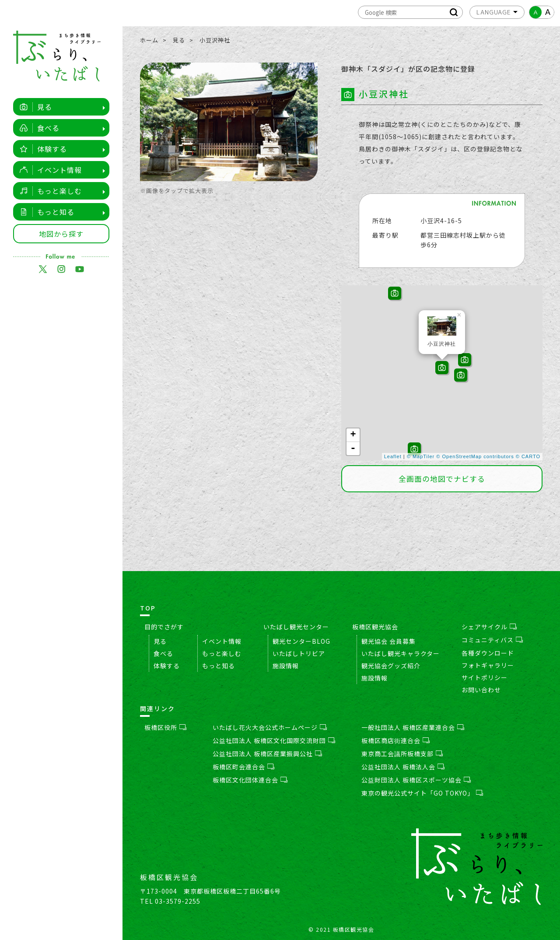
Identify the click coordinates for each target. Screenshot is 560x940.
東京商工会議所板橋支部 (402, 754)
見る (33, 107)
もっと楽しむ (48, 191)
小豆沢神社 (215, 40)
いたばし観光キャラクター (401, 653)
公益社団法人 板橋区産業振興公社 (267, 754)
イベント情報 (48, 170)
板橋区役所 (165, 727)
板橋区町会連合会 (243, 767)
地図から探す (61, 234)
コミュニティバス (492, 640)
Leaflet (393, 456)
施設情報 (286, 666)
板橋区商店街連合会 (395, 740)
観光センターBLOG (301, 641)
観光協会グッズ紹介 (391, 666)
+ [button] (353, 435)
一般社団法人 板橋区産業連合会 (413, 727)
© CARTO (528, 456)
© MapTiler (421, 456)
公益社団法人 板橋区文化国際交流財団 (274, 740)
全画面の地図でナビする (442, 479)
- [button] (353, 449)
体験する (41, 149)
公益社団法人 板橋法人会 (403, 767)
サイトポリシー (485, 677)
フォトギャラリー (488, 665)
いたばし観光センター (296, 627)
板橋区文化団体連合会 (250, 780)
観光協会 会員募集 (388, 641)
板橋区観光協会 (375, 627)
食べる (37, 128)
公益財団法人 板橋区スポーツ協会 (416, 780)
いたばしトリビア (299, 653)
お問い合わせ (481, 690)
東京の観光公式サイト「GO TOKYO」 (422, 793)
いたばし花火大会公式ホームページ (270, 727)
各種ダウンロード (488, 653)
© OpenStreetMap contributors (475, 456)
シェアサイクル (489, 627)
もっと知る (45, 212)
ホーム (149, 40)
